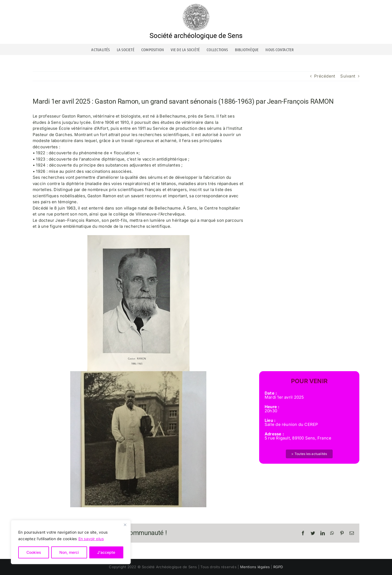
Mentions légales (255, 567)
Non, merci (69, 552)
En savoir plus (91, 539)
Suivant (348, 76)
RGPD (278, 567)
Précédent (325, 76)
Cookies (34, 552)
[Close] (125, 525)
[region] (71, 542)
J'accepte (106, 552)
